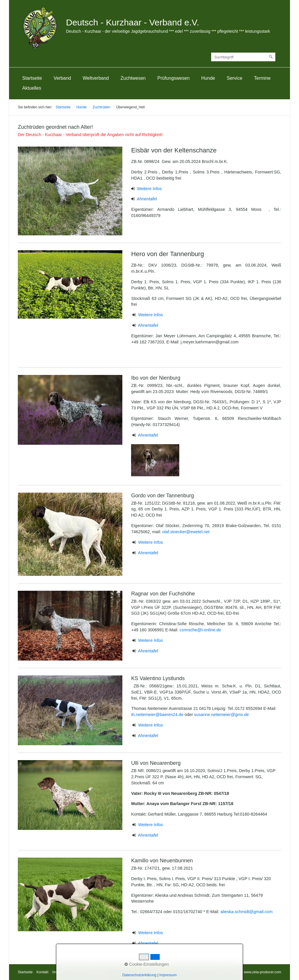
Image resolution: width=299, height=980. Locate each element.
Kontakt (42, 972)
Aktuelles (32, 88)
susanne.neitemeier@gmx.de (221, 715)
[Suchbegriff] (243, 57)
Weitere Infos (149, 189)
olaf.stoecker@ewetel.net (186, 532)
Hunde (208, 78)
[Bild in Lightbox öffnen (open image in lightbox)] (70, 191)
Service (234, 78)
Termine (262, 78)
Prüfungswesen (173, 78)
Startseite (32, 78)
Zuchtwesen (133, 78)
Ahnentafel (147, 199)
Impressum (61, 972)
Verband (62, 78)
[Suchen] (271, 57)
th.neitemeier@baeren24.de (158, 715)
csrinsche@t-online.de (200, 630)
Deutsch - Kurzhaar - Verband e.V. (133, 22)
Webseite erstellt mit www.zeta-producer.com (246, 972)
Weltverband (96, 78)
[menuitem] (32, 78)
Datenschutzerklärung (91, 972)
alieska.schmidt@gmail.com (247, 912)
